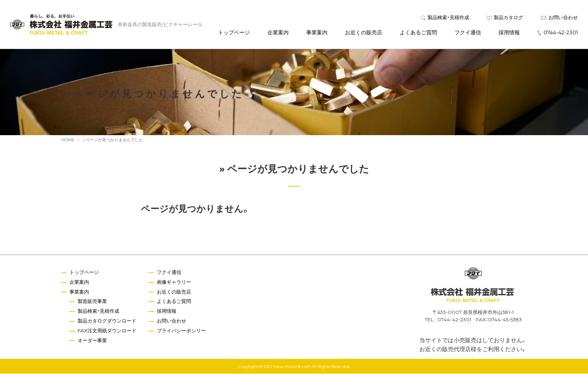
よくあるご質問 (418, 32)
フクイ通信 (468, 32)
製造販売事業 (92, 301)
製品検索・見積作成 (445, 17)
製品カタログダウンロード (107, 321)
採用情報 (509, 32)
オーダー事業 (92, 340)
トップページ (234, 32)
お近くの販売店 (364, 32)
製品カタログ (505, 17)
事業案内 (317, 32)
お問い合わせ (559, 17)
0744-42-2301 (558, 32)
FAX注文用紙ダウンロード (107, 330)
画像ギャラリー (174, 282)
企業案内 (278, 32)
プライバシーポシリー (181, 330)
